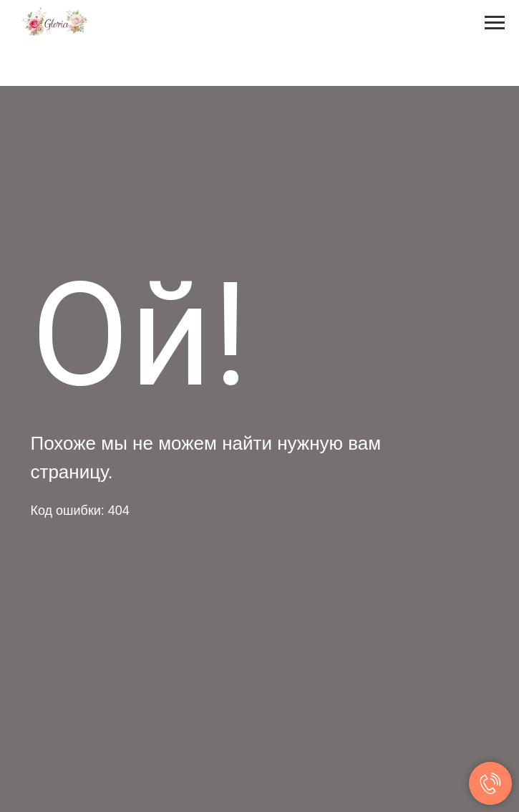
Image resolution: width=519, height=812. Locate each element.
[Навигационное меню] (495, 23)
